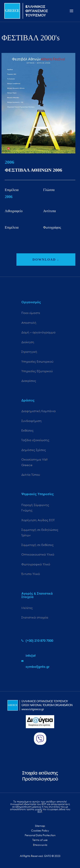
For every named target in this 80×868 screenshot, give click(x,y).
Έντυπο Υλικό (31, 574)
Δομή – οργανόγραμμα (38, 332)
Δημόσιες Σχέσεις (34, 450)
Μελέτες (27, 608)
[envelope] (40, 661)
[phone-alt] (37, 640)
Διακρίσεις (29, 381)
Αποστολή (29, 323)
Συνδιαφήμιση (31, 421)
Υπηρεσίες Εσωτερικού (37, 361)
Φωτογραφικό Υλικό (36, 564)
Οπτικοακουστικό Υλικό (38, 554)
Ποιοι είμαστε (31, 313)
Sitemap (40, 826)
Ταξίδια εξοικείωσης (35, 440)
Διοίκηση (28, 342)
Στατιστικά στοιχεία (35, 617)
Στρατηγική (29, 352)
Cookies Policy (40, 831)
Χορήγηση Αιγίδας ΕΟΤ (38, 520)
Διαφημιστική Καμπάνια (39, 411)
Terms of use (40, 840)
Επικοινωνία (40, 845)
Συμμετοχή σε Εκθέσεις (37, 545)
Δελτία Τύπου (31, 475)
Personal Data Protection (40, 835)
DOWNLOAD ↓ (46, 260)
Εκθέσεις (27, 430)
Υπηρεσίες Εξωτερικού (37, 371)
